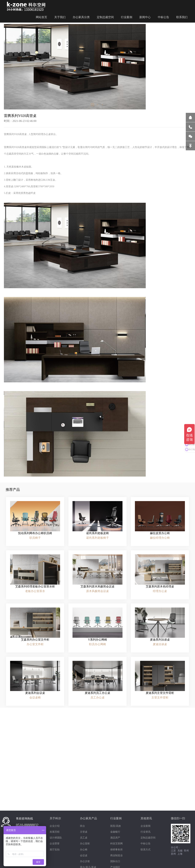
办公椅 (84, 850)
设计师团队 (31, 787)
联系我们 (182, 16)
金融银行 (115, 832)
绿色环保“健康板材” (164, 787)
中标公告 (163, 16)
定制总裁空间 (105, 16)
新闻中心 (145, 16)
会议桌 (84, 855)
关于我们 (60, 16)
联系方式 (146, 850)
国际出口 (115, 861)
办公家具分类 (81, 16)
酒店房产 (115, 838)
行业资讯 (146, 832)
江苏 (173, 851)
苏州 (173, 854)
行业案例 (127, 16)
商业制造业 (116, 855)
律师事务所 (116, 850)
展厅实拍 (55, 850)
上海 (180, 854)
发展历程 (55, 832)
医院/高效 (116, 826)
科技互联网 (116, 844)
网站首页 (41, 16)
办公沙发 (85, 861)
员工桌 (84, 838)
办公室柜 (85, 844)
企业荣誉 (55, 844)
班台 (82, 826)
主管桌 (84, 832)
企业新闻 (146, 826)
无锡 (180, 851)
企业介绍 (55, 826)
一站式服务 (97, 787)
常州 (186, 851)
